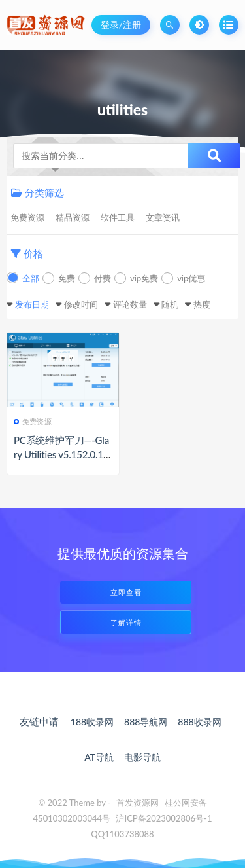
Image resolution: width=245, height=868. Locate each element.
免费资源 (27, 217)
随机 (170, 304)
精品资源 (73, 217)
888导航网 (146, 722)
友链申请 (39, 721)
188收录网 (92, 722)
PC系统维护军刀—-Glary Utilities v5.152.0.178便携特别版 (61, 454)
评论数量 (130, 304)
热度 (202, 304)
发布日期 (32, 304)
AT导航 (99, 757)
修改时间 (81, 304)
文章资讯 (163, 217)
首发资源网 (138, 803)
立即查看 (126, 592)
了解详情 (126, 622)
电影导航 (142, 757)
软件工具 (118, 217)
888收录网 (199, 722)
